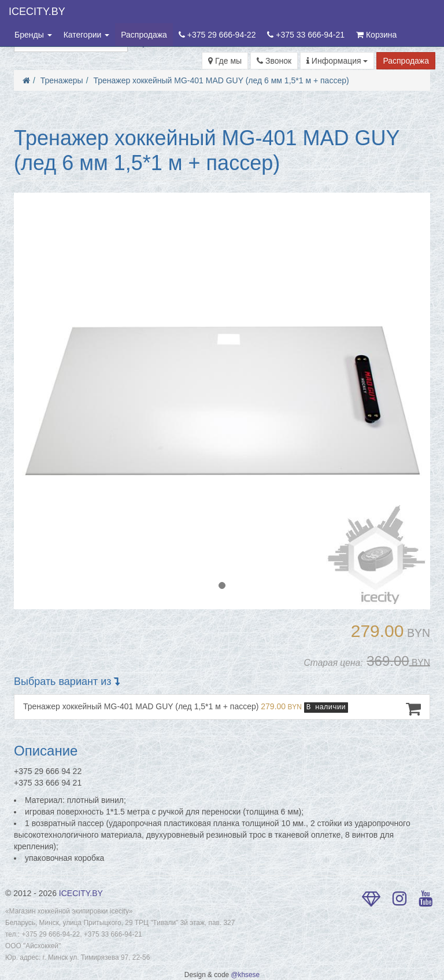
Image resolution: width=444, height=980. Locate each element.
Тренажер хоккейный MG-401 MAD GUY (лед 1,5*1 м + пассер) (222, 709)
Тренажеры (62, 80)
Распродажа (144, 35)
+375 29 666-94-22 (217, 35)
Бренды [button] (33, 35)
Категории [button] (87, 35)
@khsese (245, 975)
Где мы (225, 61)
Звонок (274, 61)
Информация (337, 61)
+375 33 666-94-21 (306, 35)
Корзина (376, 35)
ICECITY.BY (37, 12)
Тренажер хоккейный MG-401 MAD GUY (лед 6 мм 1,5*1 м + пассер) (221, 80)
